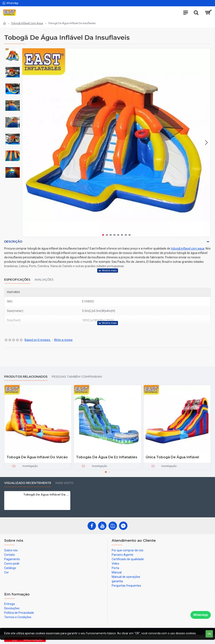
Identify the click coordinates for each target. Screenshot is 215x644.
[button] (206, 143)
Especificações (17, 280)
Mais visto (64, 483)
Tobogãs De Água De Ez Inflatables (107, 457)
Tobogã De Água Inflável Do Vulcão (37, 457)
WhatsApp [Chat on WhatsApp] (201, 615)
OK (209, 634)
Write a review (63, 340)
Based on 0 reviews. (38, 340)
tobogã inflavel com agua (188, 248)
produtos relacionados (26, 377)
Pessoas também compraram (77, 377)
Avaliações (44, 280)
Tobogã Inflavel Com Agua (27, 23)
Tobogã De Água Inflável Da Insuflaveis (46, 494)
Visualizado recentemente (28, 483)
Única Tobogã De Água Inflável (172, 457)
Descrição (13, 242)
